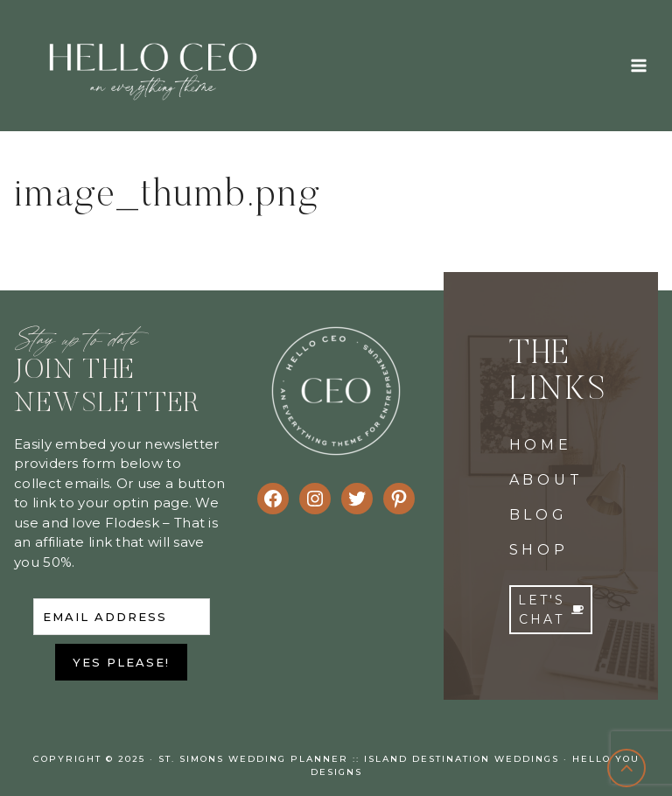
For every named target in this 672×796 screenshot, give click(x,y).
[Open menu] (638, 65)
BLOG (539, 515)
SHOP (539, 550)
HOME (541, 445)
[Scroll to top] (627, 768)
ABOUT (546, 480)
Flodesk (132, 523)
